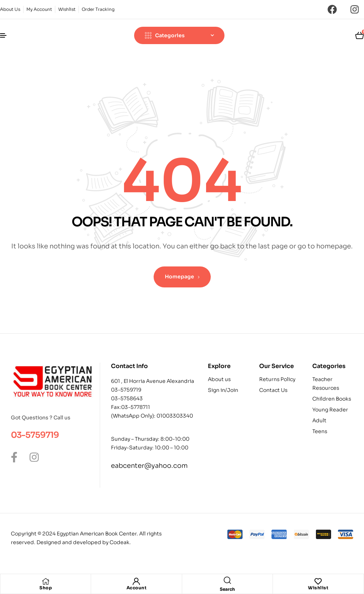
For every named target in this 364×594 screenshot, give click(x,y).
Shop (46, 588)
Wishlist (318, 588)
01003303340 (175, 416)
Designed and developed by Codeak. (84, 542)
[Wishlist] (318, 581)
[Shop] (46, 581)
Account (137, 588)
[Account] (136, 581)
